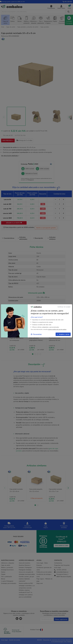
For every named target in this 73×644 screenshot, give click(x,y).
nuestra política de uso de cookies (57, 329)
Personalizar (36, 334)
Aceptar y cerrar (63, 334)
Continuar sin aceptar (64, 307)
